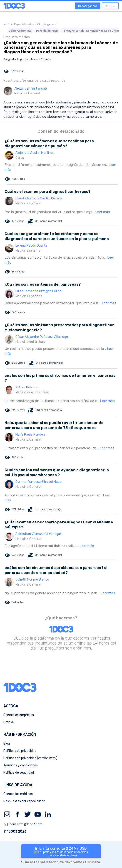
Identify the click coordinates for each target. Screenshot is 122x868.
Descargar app (88, 6)
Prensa (9, 722)
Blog (7, 744)
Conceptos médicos (18, 794)
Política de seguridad (19, 773)
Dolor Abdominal (20, 31)
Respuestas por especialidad (24, 801)
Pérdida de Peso (47, 31)
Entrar (110, 6)
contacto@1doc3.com (23, 824)
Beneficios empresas (19, 715)
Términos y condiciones (21, 765)
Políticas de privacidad (20, 751)
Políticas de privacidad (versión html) (30, 758)
